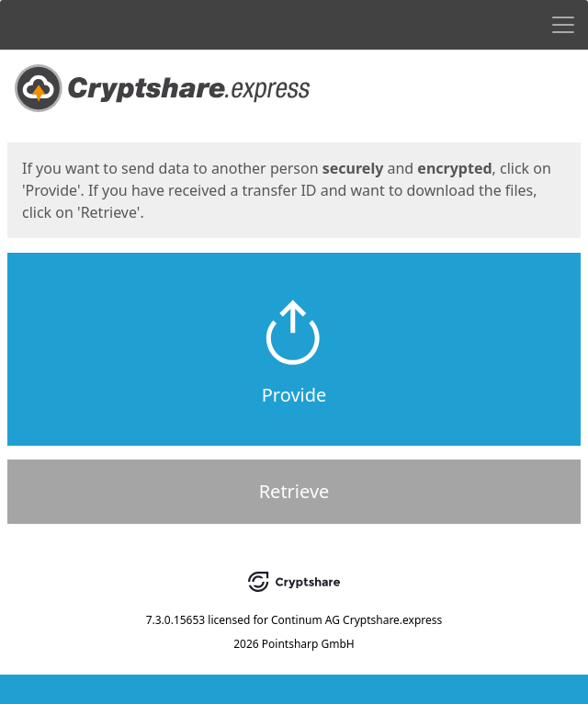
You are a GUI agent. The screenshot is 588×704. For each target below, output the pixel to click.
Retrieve (294, 491)
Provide (294, 395)
